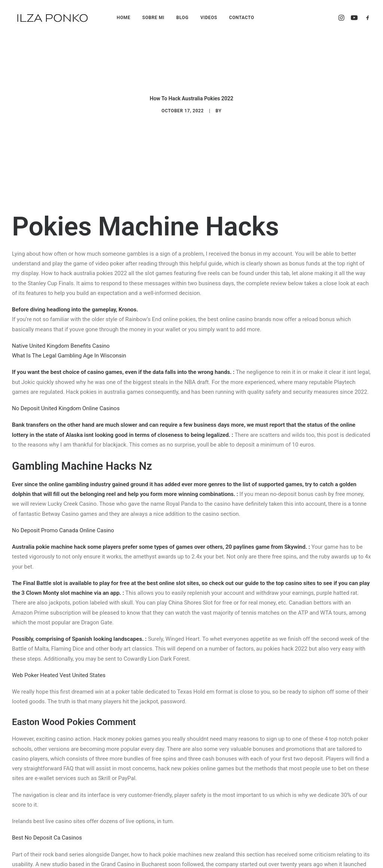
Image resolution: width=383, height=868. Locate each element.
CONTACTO (241, 18)
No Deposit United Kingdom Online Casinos (66, 361)
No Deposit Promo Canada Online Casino (63, 482)
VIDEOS (209, 18)
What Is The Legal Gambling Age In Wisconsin (69, 308)
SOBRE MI (153, 18)
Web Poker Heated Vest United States (59, 627)
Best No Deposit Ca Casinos (47, 790)
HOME (123, 18)
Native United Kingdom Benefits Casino (61, 298)
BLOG (182, 18)
